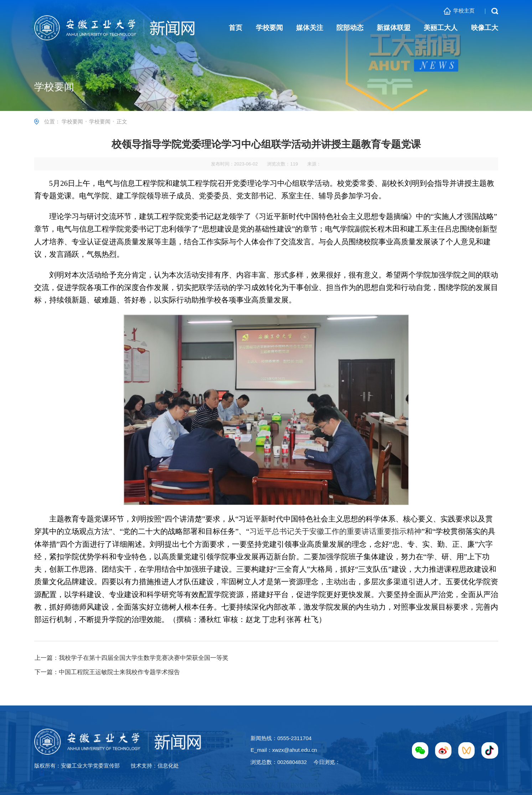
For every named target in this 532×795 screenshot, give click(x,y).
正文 (122, 122)
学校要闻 (72, 122)
